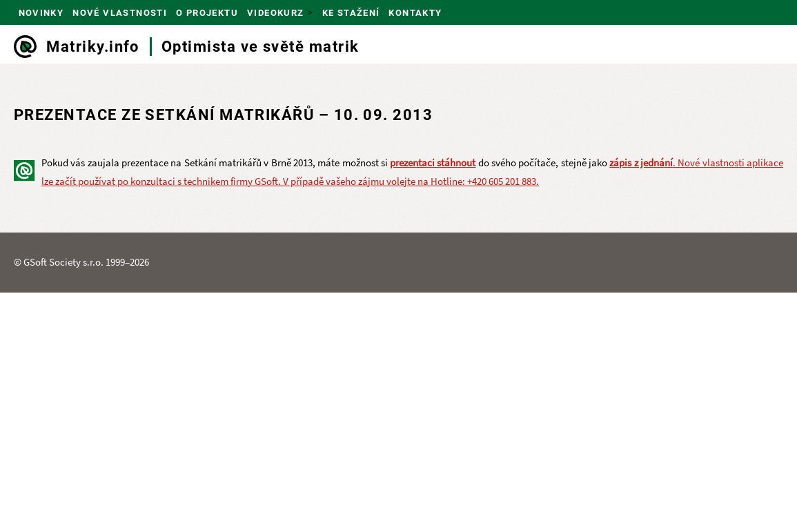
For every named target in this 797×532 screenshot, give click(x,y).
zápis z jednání (641, 162)
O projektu (207, 13)
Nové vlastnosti (120, 13)
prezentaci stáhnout (433, 162)
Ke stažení (351, 13)
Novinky (41, 13)
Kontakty (415, 13)
